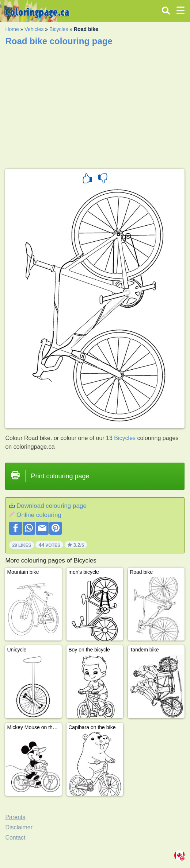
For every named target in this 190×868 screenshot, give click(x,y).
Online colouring (39, 515)
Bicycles (59, 29)
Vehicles (34, 29)
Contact (15, 838)
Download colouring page (52, 506)
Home (12, 29)
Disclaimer (19, 827)
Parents (15, 817)
